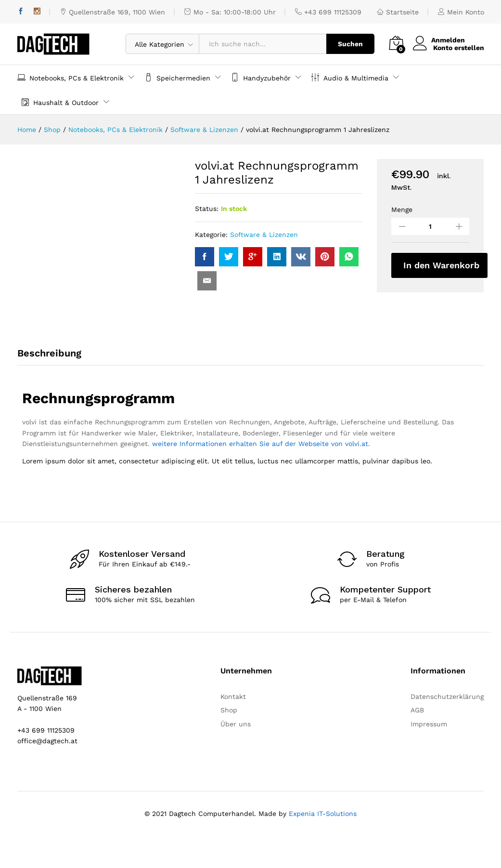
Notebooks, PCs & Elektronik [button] (71, 77)
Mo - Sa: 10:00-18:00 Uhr (230, 12)
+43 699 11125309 (328, 12)
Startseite (398, 12)
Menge (402, 210)
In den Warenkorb (441, 265)
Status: (207, 209)
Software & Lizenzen (264, 235)
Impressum (429, 755)
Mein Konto (461, 12)
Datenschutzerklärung (447, 728)
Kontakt (233, 728)
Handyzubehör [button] (261, 77)
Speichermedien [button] (177, 77)
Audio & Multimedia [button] (350, 77)
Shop (229, 742)
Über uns (236, 755)
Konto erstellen (459, 48)
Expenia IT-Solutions (323, 845)
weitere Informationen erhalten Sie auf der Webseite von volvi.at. (261, 475)
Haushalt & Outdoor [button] (60, 102)
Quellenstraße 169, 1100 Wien (112, 12)
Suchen (350, 44)
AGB (417, 742)
